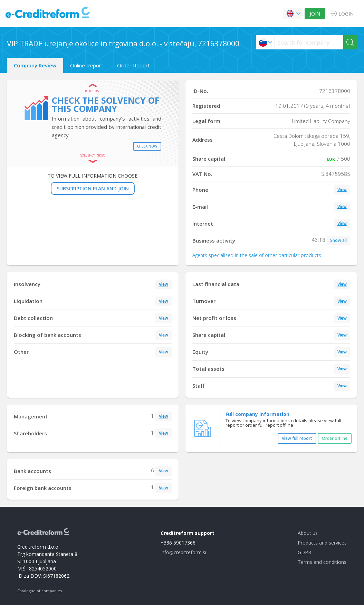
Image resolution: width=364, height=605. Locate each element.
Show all (338, 240)
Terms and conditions (322, 562)
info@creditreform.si (183, 552)
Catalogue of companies (40, 591)
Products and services (322, 543)
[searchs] (309, 42)
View (342, 190)
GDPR (304, 552)
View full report (297, 438)
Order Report (133, 65)
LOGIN (346, 14)
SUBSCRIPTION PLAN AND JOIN (93, 188)
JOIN (315, 14)
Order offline (335, 438)
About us (308, 533)
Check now (147, 146)
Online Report (87, 65)
